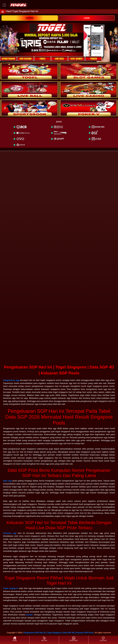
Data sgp (7, 481)
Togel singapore (11, 588)
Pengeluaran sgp (11, 380)
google (30, 615)
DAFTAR (30, 18)
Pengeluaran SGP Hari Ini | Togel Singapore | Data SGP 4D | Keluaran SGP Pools (59, 633)
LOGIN (87, 18)
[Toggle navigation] (4, 5)
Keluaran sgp (10, 533)
